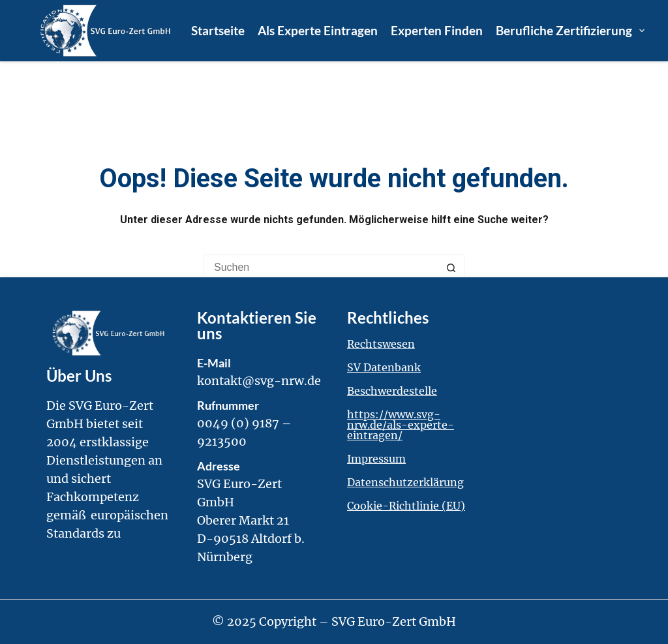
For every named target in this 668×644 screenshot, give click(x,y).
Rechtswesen (381, 344)
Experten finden (437, 30)
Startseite (218, 30)
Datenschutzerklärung (405, 482)
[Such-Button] (451, 268)
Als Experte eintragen (318, 30)
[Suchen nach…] (321, 268)
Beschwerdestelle (392, 391)
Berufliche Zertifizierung (570, 31)
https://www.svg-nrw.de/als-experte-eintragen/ (401, 425)
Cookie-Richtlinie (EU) (406, 506)
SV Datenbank (384, 367)
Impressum (376, 459)
